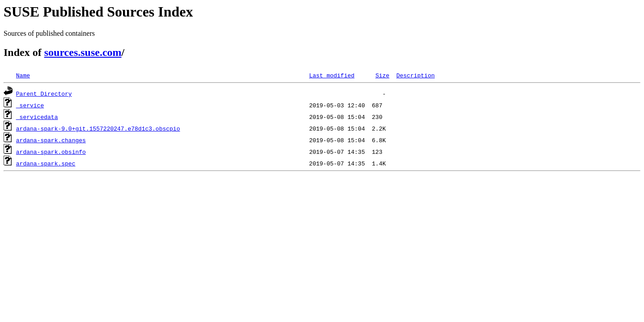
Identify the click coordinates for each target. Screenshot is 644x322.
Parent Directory (44, 93)
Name (23, 75)
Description (415, 75)
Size (382, 75)
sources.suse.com (83, 52)
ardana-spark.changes (51, 140)
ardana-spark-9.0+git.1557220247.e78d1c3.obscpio (98, 128)
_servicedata (37, 117)
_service (30, 105)
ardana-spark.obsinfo (51, 152)
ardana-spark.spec (46, 163)
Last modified (332, 75)
